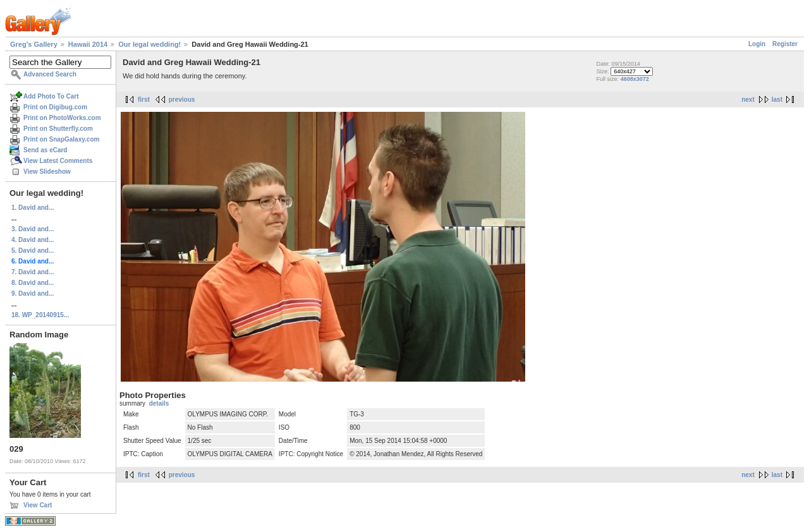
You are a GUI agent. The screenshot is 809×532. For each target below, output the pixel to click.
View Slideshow (47, 172)
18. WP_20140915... (40, 315)
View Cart (38, 505)
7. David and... (33, 272)
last (777, 100)
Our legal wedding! (149, 44)
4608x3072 (635, 79)
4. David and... (33, 240)
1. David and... (33, 208)
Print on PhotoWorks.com (62, 118)
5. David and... (33, 251)
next (748, 100)
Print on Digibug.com (55, 107)
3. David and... (33, 229)
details (159, 403)
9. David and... (33, 293)
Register (785, 44)
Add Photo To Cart (51, 96)
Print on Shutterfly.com (58, 129)
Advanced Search (50, 74)
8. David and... (33, 283)
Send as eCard (45, 150)
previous (182, 100)
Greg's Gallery (34, 44)
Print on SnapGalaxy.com (61, 139)
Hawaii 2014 (88, 44)
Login (757, 44)
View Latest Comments (58, 161)
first (144, 100)
